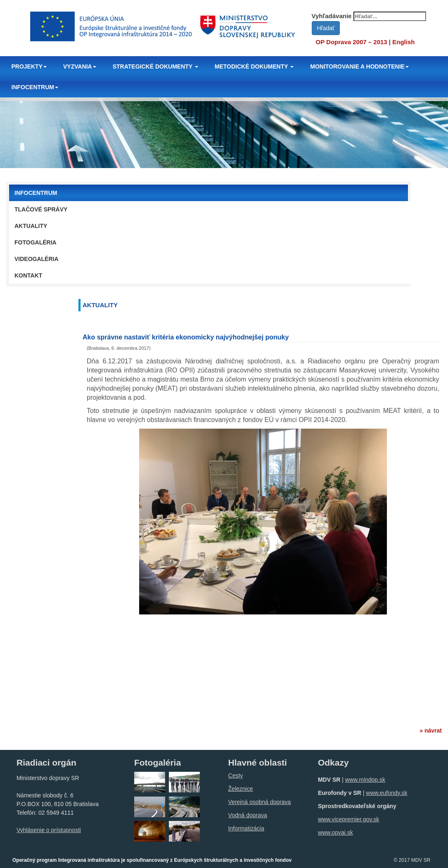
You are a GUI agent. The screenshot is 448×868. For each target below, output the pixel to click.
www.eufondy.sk (386, 793)
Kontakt (28, 275)
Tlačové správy (41, 209)
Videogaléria (37, 259)
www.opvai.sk (335, 832)
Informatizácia (246, 828)
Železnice (241, 789)
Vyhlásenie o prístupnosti (49, 830)
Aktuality (31, 226)
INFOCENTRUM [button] (35, 87)
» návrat (431, 730)
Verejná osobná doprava (260, 802)
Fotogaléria (36, 242)
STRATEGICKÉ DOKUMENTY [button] (155, 66)
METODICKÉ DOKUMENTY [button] (254, 66)
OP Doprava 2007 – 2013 (352, 42)
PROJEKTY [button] (29, 66)
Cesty (236, 776)
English (403, 42)
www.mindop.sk (365, 780)
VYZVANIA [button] (80, 66)
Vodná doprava (248, 815)
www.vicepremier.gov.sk (348, 819)
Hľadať (326, 28)
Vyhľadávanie (332, 16)
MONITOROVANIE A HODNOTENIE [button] (359, 66)
